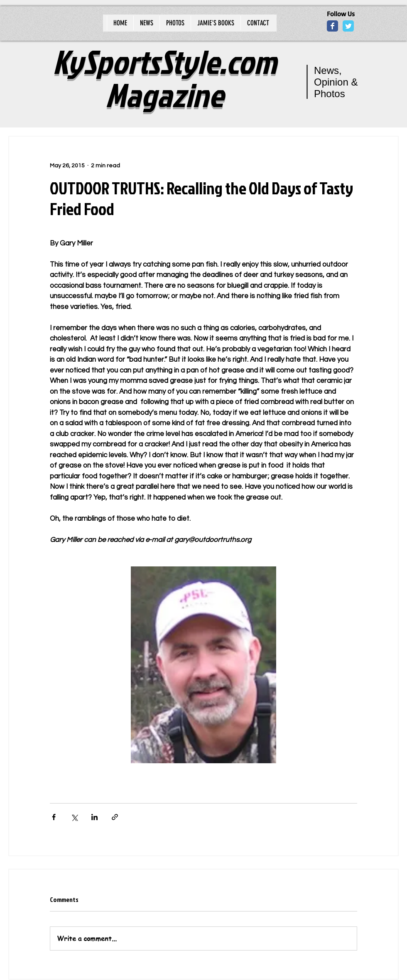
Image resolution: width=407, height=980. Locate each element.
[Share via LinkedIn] (94, 817)
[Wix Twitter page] (348, 26)
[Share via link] (115, 817)
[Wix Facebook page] (332, 26)
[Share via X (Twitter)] (74, 817)
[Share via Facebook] (54, 817)
